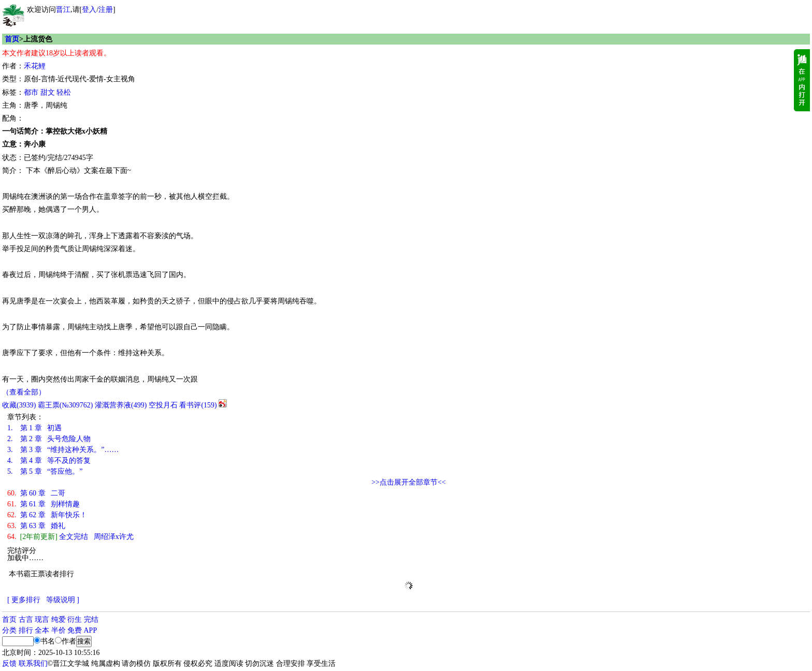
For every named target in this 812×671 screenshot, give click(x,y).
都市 (31, 92)
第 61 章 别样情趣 (44, 504)
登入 (89, 10)
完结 (91, 619)
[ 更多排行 (24, 600)
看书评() (198, 405)
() (19, 405)
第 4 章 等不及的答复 (49, 461)
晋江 (63, 10)
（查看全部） (24, 392)
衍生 (75, 619)
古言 (26, 619)
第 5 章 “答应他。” (45, 471)
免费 (75, 630)
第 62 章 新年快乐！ (47, 515)
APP (91, 630)
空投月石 (163, 405)
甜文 (48, 92)
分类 (9, 630)
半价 (59, 630)
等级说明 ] (63, 600)
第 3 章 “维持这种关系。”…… (63, 450)
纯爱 (59, 619)
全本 (42, 630)
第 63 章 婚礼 (36, 526)
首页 (12, 39)
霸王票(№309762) (66, 405)
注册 (106, 10)
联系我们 (33, 663)
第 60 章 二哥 (36, 493)
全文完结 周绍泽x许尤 (70, 537)
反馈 (9, 663)
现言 (42, 619)
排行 (26, 630)
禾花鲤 (35, 66)
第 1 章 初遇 (34, 428)
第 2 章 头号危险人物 (49, 439)
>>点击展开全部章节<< (409, 482)
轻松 (64, 92)
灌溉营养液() (121, 405)
